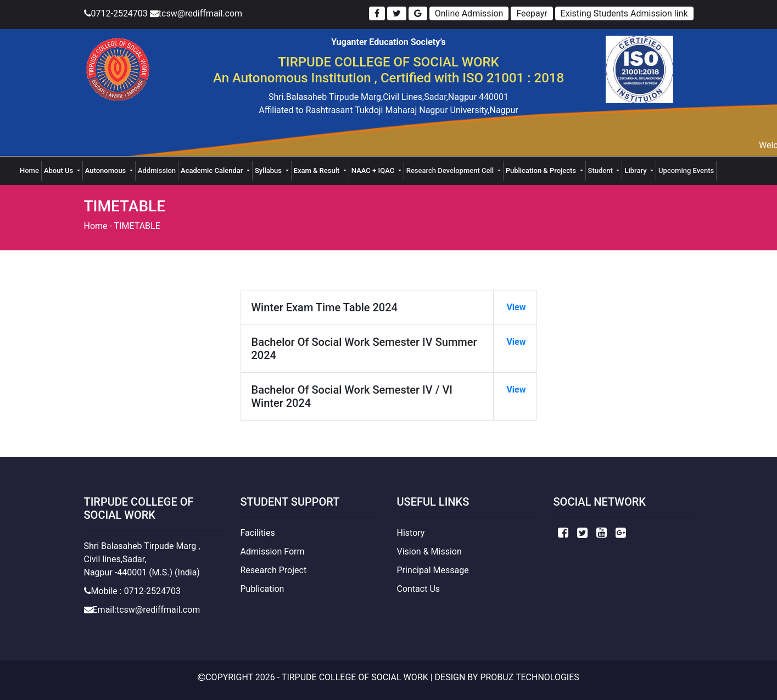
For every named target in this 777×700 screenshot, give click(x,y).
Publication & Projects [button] (542, 170)
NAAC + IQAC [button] (374, 170)
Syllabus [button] (269, 170)
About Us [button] (60, 170)
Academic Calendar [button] (213, 170)
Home (31, 170)
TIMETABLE (137, 226)
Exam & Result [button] (318, 170)
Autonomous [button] (107, 170)
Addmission (157, 170)
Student (602, 170)
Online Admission (469, 13)
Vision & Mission (429, 551)
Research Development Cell (451, 170)
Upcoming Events (686, 170)
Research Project (274, 570)
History (411, 533)
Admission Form (273, 551)
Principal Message (433, 570)
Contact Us (419, 589)
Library (636, 170)
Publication (262, 589)
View (515, 307)
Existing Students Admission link (624, 13)
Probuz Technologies (529, 677)
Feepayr (532, 13)
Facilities (258, 533)
